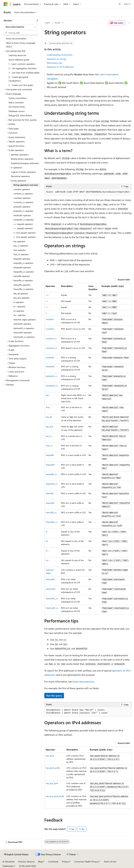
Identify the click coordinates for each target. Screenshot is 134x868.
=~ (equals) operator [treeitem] (23, 228)
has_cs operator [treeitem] (21, 246)
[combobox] (21, 27)
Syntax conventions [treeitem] (18, 98)
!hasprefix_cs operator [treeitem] (24, 272)
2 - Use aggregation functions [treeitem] (23, 68)
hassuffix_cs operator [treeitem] (23, 280)
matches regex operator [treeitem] (25, 320)
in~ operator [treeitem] (19, 306)
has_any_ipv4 (52, 783)
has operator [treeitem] (19, 241)
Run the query (54, 695)
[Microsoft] (6, 4)
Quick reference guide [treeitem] (19, 60)
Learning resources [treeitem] (17, 55)
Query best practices (83, 681)
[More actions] (129, 23)
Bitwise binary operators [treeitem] (22, 159)
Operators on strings (56, 59)
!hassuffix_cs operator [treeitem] (23, 289)
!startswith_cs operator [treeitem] (24, 337)
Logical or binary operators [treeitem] (24, 172)
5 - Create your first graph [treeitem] (21, 85)
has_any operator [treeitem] (21, 298)
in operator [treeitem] (19, 302)
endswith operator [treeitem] (22, 207)
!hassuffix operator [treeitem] (22, 285)
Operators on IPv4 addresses (60, 67)
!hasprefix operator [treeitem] (22, 267)
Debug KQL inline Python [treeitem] (20, 115)
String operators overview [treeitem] (26, 185)
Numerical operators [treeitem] (20, 176)
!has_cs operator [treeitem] (21, 254)
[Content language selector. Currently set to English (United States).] (16, 854)
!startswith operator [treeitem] (23, 332)
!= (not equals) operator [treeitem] (25, 233)
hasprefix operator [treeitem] (22, 259)
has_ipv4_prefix (53, 768)
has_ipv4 (50, 756)
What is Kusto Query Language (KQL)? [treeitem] (21, 45)
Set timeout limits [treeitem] (17, 107)
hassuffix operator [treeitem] (22, 276)
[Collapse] (37, 20)
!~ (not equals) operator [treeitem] (25, 237)
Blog (40, 862)
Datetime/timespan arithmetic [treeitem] (25, 163)
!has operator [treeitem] (20, 250)
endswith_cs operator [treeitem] (23, 211)
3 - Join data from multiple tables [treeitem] (24, 73)
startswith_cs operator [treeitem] (24, 328)
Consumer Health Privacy (86, 862)
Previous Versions (26, 862)
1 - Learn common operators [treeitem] (22, 64)
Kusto (58, 23)
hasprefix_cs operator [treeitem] (23, 263)
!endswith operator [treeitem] (22, 215)
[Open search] (120, 4)
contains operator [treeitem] (22, 189)
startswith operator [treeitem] (22, 324)
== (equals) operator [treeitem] (23, 224)
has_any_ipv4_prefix (55, 796)
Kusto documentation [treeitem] (16, 38)
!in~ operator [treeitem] (20, 315)
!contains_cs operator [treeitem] (23, 202)
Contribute (53, 862)
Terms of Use (110, 862)
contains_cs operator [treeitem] (23, 194)
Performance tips (55, 63)
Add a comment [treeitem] (16, 102)
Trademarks (8, 866)
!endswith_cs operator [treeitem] (24, 220)
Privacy (65, 862)
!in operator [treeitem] (19, 311)
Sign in (127, 4)
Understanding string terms (60, 55)
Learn (48, 23)
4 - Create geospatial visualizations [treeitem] (18, 79)
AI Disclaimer (9, 862)
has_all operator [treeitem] (21, 293)
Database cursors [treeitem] (17, 111)
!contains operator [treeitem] (22, 198)
